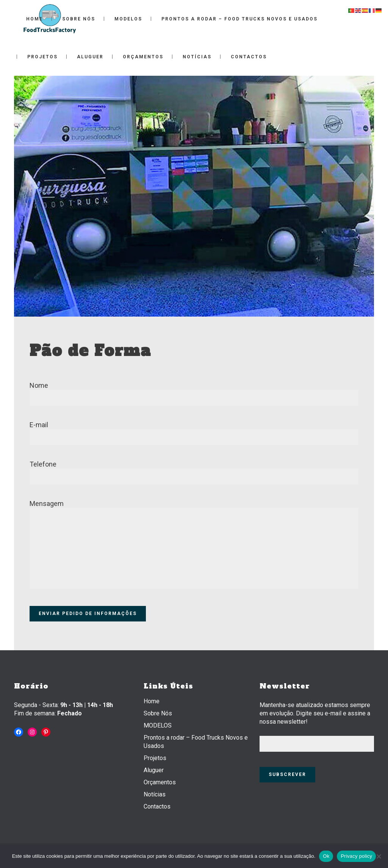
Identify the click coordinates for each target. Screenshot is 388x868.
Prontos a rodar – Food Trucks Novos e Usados (196, 742)
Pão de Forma (90, 351)
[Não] (379, 856)
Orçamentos (160, 782)
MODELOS (158, 725)
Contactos (157, 806)
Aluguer (154, 770)
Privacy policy (356, 856)
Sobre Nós (158, 713)
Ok (326, 856)
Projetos (155, 758)
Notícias (155, 794)
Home (152, 701)
